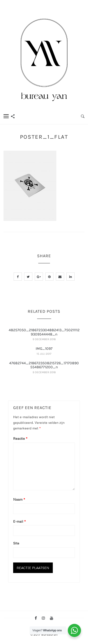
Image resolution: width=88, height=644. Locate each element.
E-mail (19, 521)
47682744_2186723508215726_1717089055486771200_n (44, 365)
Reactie (20, 438)
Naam (19, 499)
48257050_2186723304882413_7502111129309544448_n (44, 332)
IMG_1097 (44, 348)
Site (16, 543)
